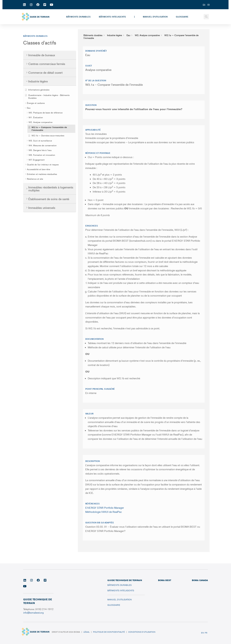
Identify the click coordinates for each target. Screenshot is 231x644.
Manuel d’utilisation (155, 17)
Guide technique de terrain (125, 580)
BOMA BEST (165, 580)
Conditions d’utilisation (142, 632)
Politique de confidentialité (109, 632)
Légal (87, 632)
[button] (206, 17)
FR (206, 633)
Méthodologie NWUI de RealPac (104, 512)
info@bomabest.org (34, 612)
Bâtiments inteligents (112, 17)
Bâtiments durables (78, 17)
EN (203, 633)
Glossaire (182, 17)
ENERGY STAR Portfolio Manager (105, 508)
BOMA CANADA (200, 580)
